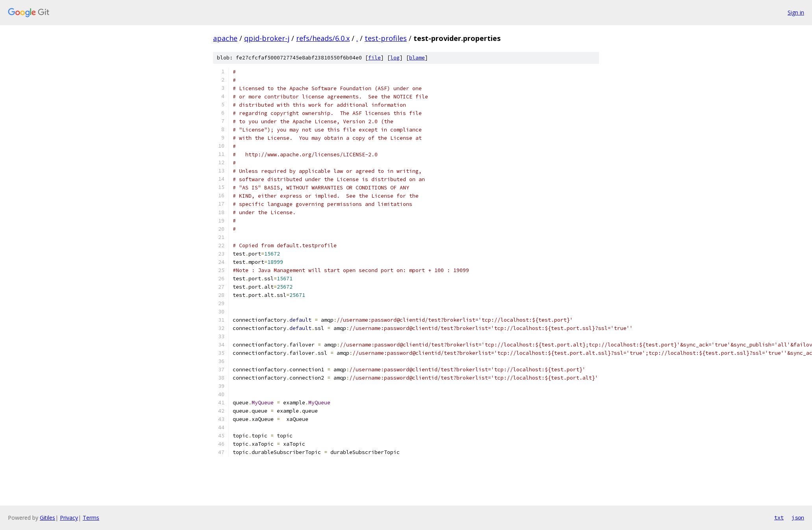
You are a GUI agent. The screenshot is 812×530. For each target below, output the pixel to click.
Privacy (69, 518)
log (395, 58)
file (374, 58)
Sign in (796, 12)
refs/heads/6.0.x (323, 38)
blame (417, 58)
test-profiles (386, 38)
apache (225, 38)
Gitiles (47, 518)
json (798, 517)
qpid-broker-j (267, 38)
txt (779, 517)
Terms (91, 518)
